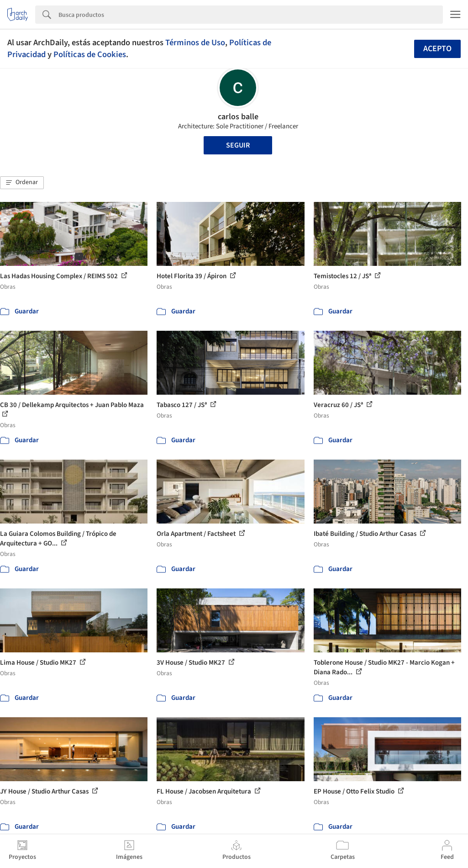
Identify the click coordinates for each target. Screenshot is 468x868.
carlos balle (238, 117)
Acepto (437, 49)
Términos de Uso (195, 42)
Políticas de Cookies (90, 54)
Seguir (238, 145)
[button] (22, 183)
